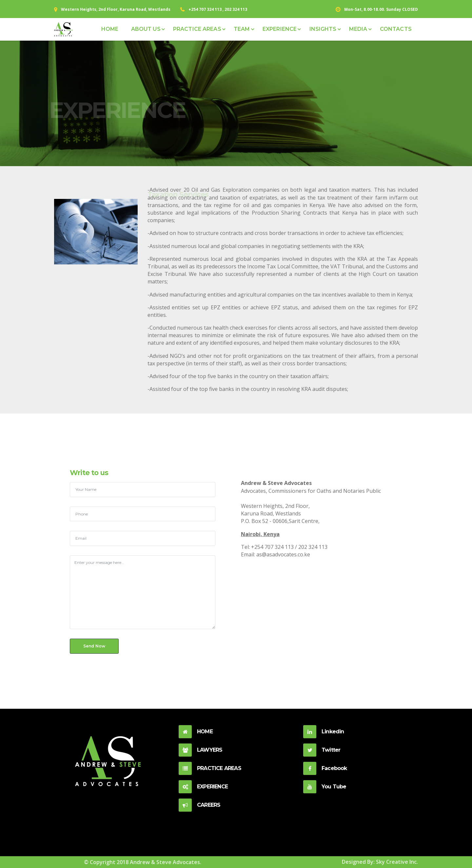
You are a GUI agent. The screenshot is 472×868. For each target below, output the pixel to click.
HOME (110, 29)
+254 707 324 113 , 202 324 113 (218, 9)
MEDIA (358, 29)
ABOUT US (146, 29)
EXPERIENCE (280, 29)
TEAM (242, 29)
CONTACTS (396, 29)
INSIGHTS (323, 29)
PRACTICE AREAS (197, 29)
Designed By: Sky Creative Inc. (380, 862)
